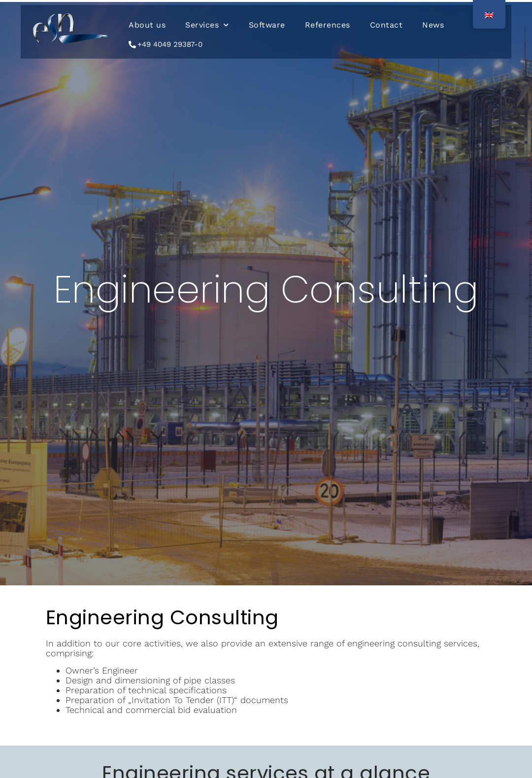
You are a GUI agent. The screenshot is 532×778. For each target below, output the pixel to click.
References (328, 25)
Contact (386, 25)
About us (147, 25)
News (433, 25)
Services (207, 25)
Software (267, 25)
